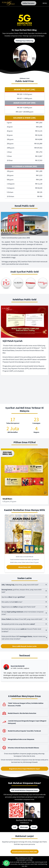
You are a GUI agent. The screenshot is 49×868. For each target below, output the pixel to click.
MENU (45, 3)
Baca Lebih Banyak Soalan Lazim (25, 646)
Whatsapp (24, 827)
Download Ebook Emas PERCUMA (25, 852)
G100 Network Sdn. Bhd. (26, 858)
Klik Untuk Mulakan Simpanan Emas (25, 790)
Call (15, 827)
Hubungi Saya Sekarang (24, 41)
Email (34, 827)
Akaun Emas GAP (25, 567)
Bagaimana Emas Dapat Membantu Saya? (25, 769)
